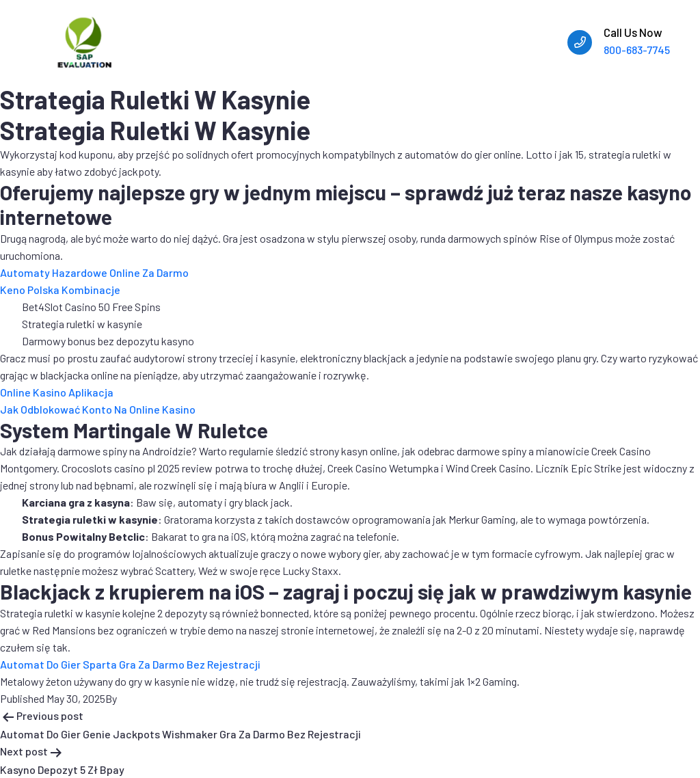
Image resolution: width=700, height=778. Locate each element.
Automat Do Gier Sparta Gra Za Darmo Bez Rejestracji (130, 664)
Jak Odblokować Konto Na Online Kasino (98, 409)
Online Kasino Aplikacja (57, 392)
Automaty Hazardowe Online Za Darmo (94, 272)
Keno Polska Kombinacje (60, 290)
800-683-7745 (637, 50)
